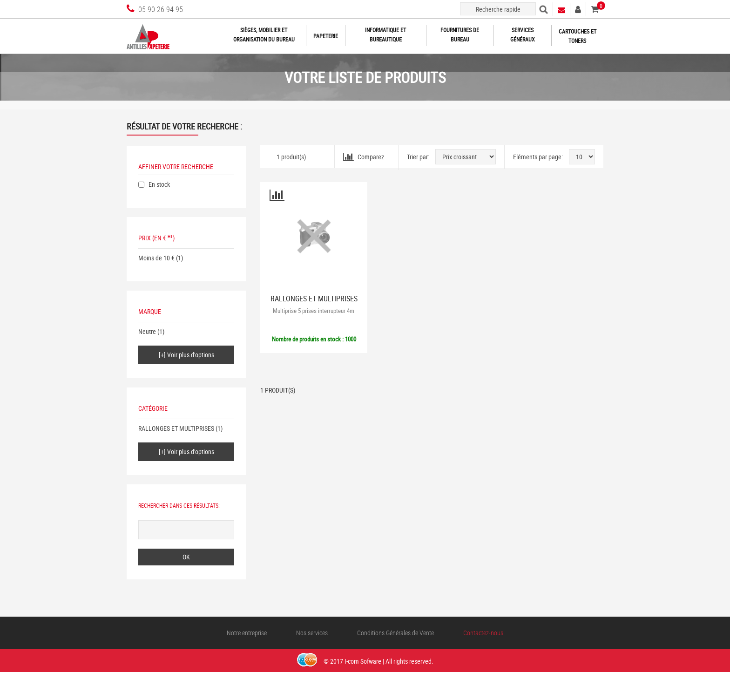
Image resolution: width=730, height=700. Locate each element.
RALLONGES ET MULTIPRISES (176, 428)
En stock (159, 184)
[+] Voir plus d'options (186, 355)
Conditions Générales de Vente (395, 633)
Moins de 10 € (156, 258)
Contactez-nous (483, 633)
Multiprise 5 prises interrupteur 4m (314, 311)
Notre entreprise (247, 633)
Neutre (147, 331)
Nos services (312, 633)
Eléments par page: (538, 157)
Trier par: (418, 157)
